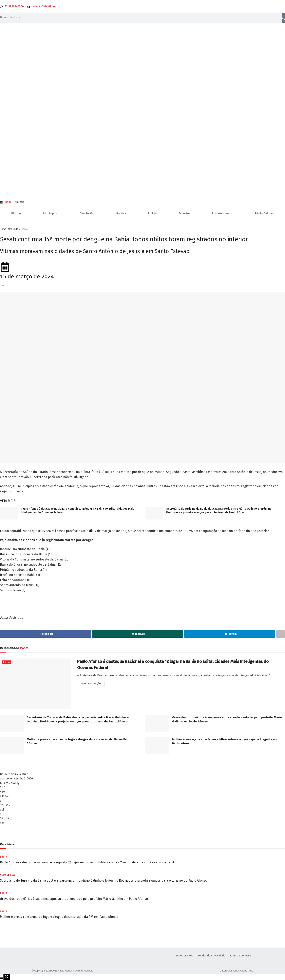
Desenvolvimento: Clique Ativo (237, 971)
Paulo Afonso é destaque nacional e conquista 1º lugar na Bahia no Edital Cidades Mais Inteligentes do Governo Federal (87, 862)
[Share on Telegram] (230, 634)
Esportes (184, 213)
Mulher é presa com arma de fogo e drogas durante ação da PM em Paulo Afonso (59, 917)
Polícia (152, 213)
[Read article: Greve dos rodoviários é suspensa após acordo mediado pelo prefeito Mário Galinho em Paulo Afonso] (157, 724)
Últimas (16, 213)
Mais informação (93, 683)
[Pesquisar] (283, 18)
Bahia (25, 229)
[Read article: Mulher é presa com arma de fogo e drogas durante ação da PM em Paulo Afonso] (12, 746)
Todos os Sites (183, 956)
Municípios (50, 213)
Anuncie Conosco (240, 956)
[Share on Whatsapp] (138, 634)
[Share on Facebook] (46, 634)
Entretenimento (223, 213)
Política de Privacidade (211, 956)
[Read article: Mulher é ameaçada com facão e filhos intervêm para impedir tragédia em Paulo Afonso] (157, 746)
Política (121, 213)
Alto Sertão (87, 213)
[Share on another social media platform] (281, 634)
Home (3, 229)
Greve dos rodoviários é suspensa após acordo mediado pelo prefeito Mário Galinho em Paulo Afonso (74, 899)
